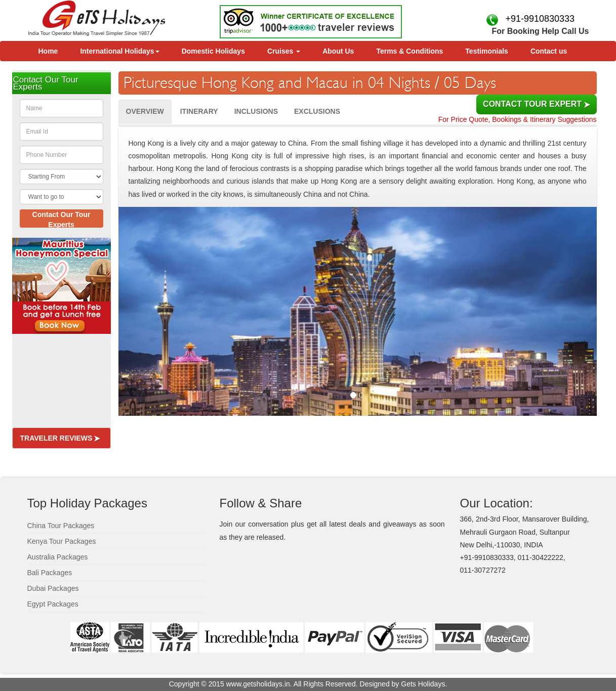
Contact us (549, 51)
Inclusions (256, 111)
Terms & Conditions (409, 51)
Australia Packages (58, 557)
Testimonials (487, 51)
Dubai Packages (53, 588)
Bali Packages (50, 573)
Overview (145, 111)
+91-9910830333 (537, 19)
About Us (338, 51)
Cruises (284, 51)
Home (48, 51)
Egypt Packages (53, 604)
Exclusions (317, 111)
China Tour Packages (61, 526)
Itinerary (199, 111)
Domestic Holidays (213, 51)
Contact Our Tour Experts (61, 219)
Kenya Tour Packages (62, 541)
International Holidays (119, 51)
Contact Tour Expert (536, 104)
